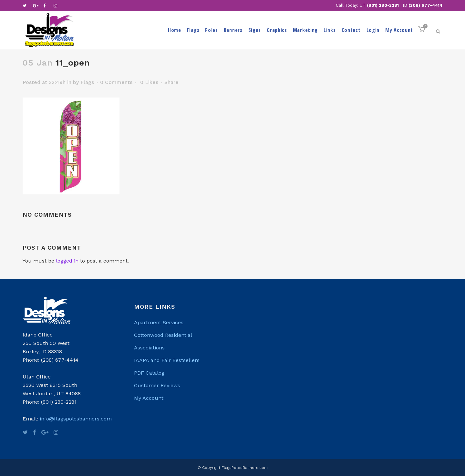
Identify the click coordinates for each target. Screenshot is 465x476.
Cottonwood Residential (163, 335)
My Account (149, 398)
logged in (67, 261)
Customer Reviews (157, 385)
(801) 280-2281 (383, 5)
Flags (87, 82)
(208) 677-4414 (425, 5)
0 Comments (116, 82)
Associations (149, 348)
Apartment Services (159, 322)
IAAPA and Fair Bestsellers (167, 360)
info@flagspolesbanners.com (76, 419)
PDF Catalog (149, 373)
